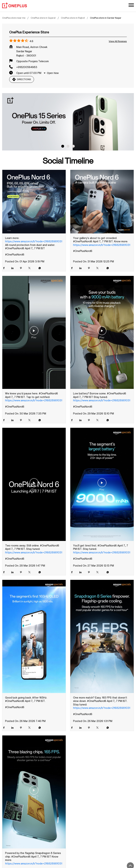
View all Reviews (118, 42)
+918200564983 (27, 68)
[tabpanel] (68, 123)
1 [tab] (63, 147)
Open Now (53, 74)
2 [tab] (68, 147)
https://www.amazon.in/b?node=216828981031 (34, 242)
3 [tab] (73, 147)
